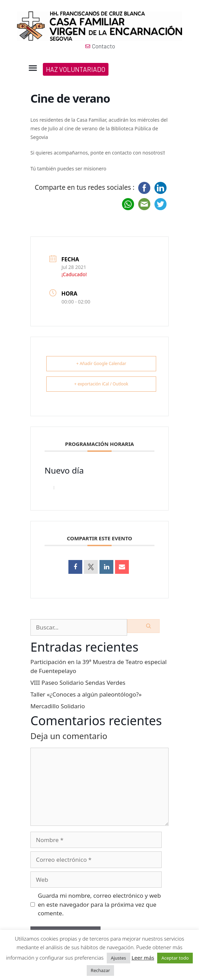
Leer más (143, 958)
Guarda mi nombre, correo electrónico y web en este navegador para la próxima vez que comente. (99, 904)
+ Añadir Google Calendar (101, 363)
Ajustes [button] (119, 958)
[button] (33, 68)
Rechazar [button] (101, 970)
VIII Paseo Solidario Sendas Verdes (78, 683)
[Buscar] (143, 626)
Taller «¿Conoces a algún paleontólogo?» (86, 694)
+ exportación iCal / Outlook (101, 384)
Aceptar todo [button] (175, 958)
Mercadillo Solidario (58, 706)
